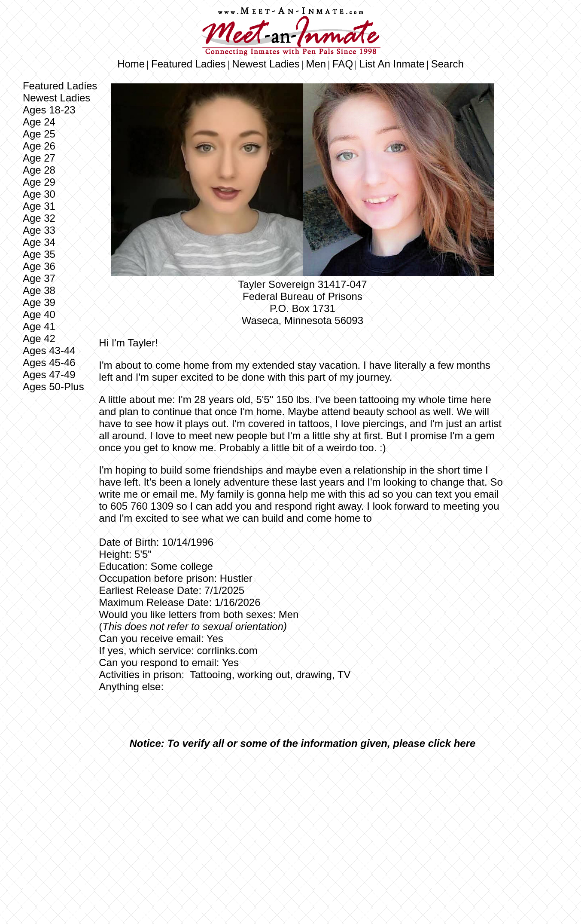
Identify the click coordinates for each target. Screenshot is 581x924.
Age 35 (39, 254)
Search (447, 64)
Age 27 (39, 158)
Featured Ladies (188, 64)
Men (316, 64)
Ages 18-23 (49, 110)
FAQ (343, 64)
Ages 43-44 (49, 350)
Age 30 (39, 194)
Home (131, 64)
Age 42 (39, 338)
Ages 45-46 (49, 363)
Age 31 (39, 206)
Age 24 (39, 122)
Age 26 (39, 146)
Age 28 (39, 170)
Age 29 (39, 182)
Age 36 (39, 266)
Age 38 (39, 290)
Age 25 (39, 134)
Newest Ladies (266, 64)
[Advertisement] (303, 820)
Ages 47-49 (49, 375)
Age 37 (39, 278)
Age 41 (39, 326)
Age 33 (39, 230)
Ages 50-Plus (53, 387)
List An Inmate (392, 64)
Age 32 (39, 218)
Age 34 (39, 242)
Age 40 (39, 314)
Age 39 (39, 302)
